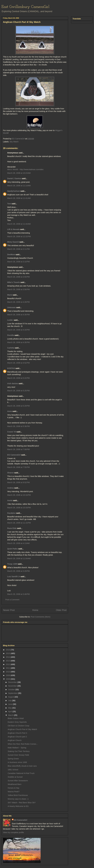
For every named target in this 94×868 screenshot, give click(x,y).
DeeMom (11, 255)
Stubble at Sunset (15, 777)
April (10, 712)
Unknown (11, 307)
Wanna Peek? (14, 792)
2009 (8, 675)
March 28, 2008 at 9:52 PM (18, 482)
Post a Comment (12, 600)
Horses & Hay (13, 788)
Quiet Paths (12, 549)
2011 (8, 668)
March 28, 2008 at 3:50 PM (18, 277)
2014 (8, 657)
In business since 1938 (17, 762)
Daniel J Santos (14, 178)
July (10, 701)
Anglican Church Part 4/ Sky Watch (22, 729)
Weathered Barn (15, 784)
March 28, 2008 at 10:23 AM (19, 173)
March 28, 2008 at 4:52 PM (18, 363)
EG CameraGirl (14, 455)
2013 (8, 661)
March (11, 715)
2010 (8, 672)
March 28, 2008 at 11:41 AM (19, 198)
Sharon (10, 473)
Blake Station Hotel (16, 718)
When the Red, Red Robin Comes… (23, 744)
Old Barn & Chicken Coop (18, 726)
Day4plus (11, 513)
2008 (8, 679)
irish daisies (13, 383)
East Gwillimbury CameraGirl (25, 7)
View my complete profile (13, 832)
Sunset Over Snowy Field (18, 755)
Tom (9, 204)
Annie (10, 500)
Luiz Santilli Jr (14, 577)
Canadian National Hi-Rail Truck (21, 773)
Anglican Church (15, 740)
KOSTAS (11, 368)
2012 (8, 664)
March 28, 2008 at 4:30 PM (18, 315)
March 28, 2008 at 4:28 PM (18, 302)
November (13, 686)
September (13, 693)
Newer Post (9, 610)
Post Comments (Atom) (41, 617)
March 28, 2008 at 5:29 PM (18, 406)
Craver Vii (12, 432)
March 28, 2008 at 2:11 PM (18, 249)
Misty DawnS (13, 242)
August (11, 697)
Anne (10, 411)
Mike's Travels (14, 282)
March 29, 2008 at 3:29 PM (18, 571)
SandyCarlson (14, 191)
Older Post (61, 610)
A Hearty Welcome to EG (18, 806)
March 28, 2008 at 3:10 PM (18, 262)
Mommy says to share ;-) (18, 799)
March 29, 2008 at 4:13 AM (18, 543)
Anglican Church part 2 (17, 737)
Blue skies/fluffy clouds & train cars (22, 766)
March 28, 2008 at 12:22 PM (19, 236)
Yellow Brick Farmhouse (18, 795)
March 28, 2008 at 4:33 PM (18, 330)
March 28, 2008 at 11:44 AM (19, 224)
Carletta (11, 348)
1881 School (13, 770)
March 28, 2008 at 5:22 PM (18, 378)
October (12, 690)
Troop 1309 (12, 564)
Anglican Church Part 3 (17, 733)
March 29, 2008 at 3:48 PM (18, 594)
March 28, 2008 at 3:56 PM (18, 289)
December (13, 682)
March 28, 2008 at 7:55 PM (18, 467)
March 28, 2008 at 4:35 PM (18, 342)
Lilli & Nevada (13, 229)
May (10, 708)
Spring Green (13, 759)
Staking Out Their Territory (19, 751)
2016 (8, 650)
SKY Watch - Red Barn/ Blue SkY (22, 803)
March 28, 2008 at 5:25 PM (18, 391)
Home (35, 610)
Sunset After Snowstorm (18, 781)
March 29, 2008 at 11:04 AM (19, 558)
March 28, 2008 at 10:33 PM (19, 508)
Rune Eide (12, 528)
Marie (10, 295)
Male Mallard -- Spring (17, 748)
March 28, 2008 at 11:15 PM (19, 523)
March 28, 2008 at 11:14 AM (19, 186)
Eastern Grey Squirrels (17, 722)
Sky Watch (14, 142)
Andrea (10, 488)
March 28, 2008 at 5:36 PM (18, 426)
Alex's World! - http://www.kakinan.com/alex (25, 169)
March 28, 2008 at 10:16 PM (19, 495)
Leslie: (10, 320)
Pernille (11, 335)
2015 (8, 653)
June (10, 704)
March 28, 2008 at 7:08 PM (18, 449)
